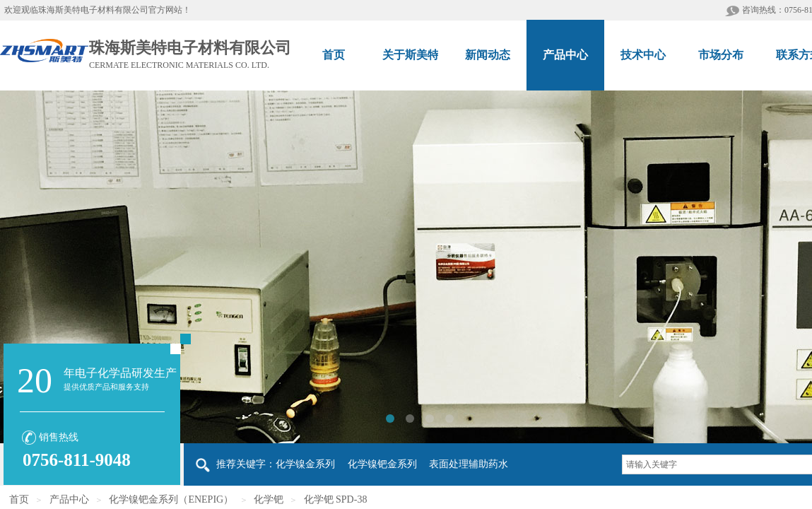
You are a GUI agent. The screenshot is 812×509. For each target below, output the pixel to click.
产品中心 (69, 499)
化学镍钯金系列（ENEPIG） (171, 499)
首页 (19, 499)
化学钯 (269, 499)
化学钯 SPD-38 (336, 499)
